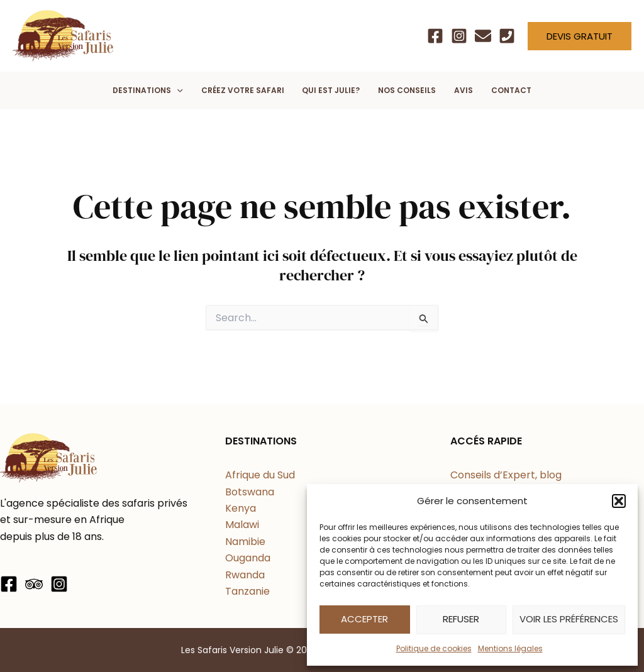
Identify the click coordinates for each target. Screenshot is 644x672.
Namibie (245, 542)
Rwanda (245, 575)
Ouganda (248, 558)
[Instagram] (459, 36)
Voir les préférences (569, 619)
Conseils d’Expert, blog (506, 475)
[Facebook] (435, 36)
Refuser (461, 619)
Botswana (250, 492)
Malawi (242, 525)
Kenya (241, 508)
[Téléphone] (507, 36)
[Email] (483, 36)
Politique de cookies (434, 648)
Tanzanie (247, 591)
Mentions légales (510, 648)
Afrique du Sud (260, 475)
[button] (619, 501)
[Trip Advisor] (34, 584)
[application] (177, 91)
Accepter (364, 619)
